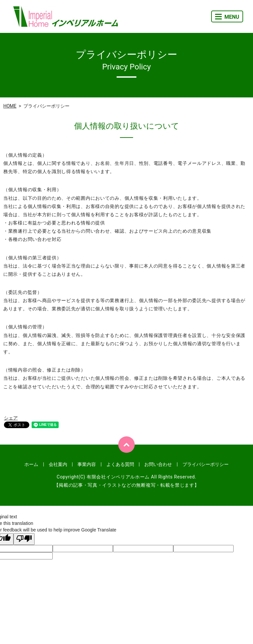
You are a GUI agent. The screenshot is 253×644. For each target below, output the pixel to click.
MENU (227, 17)
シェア (11, 418)
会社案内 (58, 464)
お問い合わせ (158, 464)
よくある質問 (120, 464)
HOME (10, 106)
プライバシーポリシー (206, 464)
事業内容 (87, 464)
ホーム (31, 464)
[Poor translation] (24, 539)
